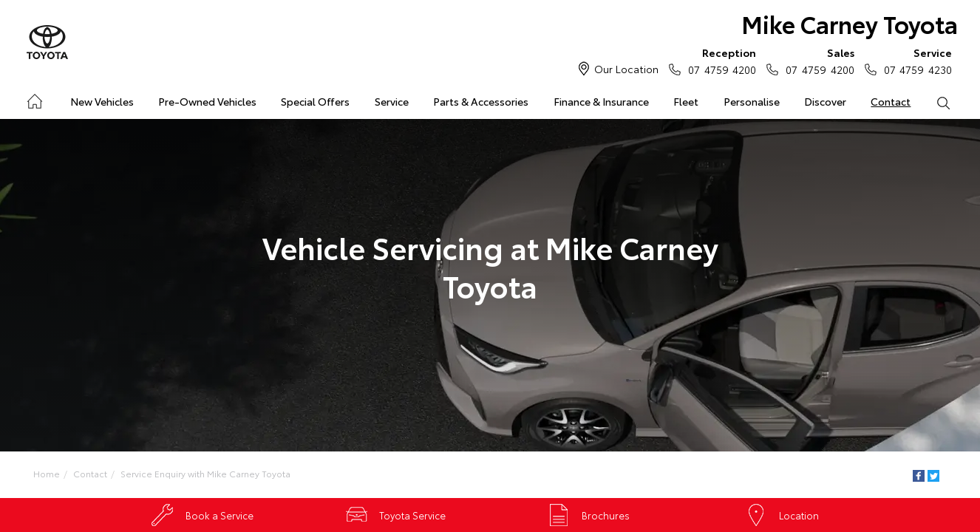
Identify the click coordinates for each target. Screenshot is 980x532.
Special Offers (315, 101)
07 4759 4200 (719, 61)
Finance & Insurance (601, 101)
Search (937, 102)
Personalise (752, 101)
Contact (891, 101)
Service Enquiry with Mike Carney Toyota (205, 473)
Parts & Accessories (481, 101)
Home (34, 99)
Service (392, 101)
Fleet (686, 101)
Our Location (626, 69)
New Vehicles (102, 101)
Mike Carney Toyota (850, 23)
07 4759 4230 (915, 61)
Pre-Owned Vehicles (207, 101)
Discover (825, 101)
